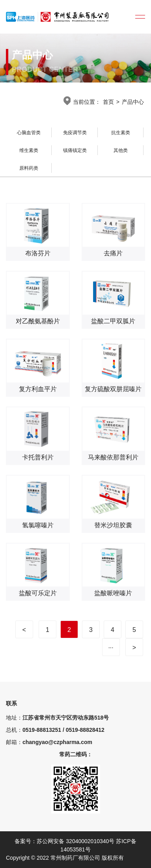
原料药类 (29, 168)
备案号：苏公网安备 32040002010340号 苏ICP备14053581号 (75, 845)
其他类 (121, 150)
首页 (108, 102)
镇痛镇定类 (75, 150)
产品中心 (133, 102)
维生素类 (29, 150)
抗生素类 (121, 133)
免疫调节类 (75, 133)
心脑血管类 (29, 133)
